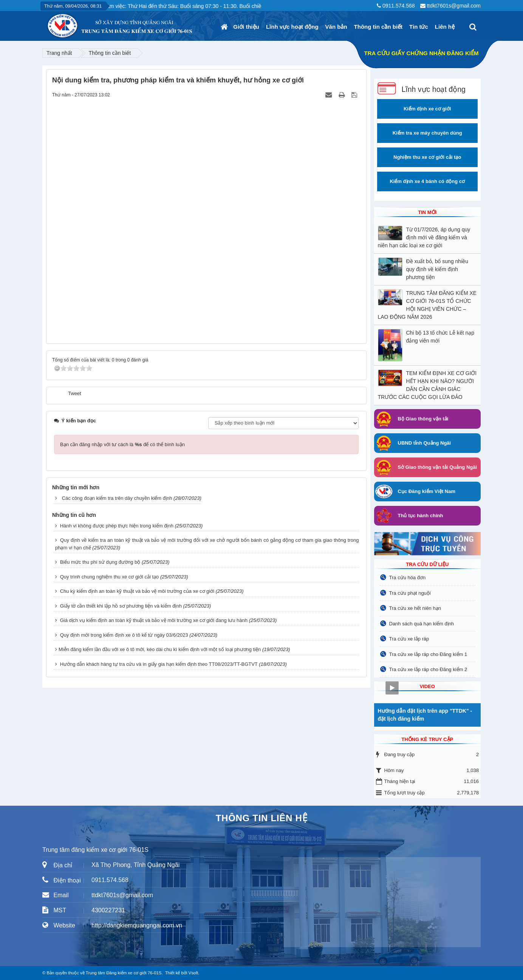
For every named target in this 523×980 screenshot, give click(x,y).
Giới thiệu (246, 27)
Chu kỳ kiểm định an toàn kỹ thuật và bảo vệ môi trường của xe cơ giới (137, 591)
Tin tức (419, 27)
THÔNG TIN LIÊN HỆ (262, 818)
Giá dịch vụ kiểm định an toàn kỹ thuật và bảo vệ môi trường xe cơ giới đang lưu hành (154, 620)
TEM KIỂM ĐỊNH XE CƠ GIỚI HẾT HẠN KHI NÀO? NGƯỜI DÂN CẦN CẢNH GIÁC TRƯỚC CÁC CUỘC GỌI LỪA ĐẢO (427, 385)
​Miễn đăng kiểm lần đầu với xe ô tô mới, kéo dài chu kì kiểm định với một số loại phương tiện (160, 649)
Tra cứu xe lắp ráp (409, 639)
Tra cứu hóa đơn (408, 578)
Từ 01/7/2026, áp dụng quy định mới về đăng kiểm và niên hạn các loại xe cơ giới (424, 237)
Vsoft (193, 973)
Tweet (75, 393)
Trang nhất (59, 53)
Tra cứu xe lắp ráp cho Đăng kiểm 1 (428, 654)
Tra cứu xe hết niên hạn (415, 608)
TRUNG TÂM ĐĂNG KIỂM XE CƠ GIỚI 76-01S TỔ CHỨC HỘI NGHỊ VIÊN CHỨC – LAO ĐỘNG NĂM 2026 (427, 305)
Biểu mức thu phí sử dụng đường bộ (100, 562)
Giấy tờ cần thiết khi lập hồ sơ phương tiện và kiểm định (121, 606)
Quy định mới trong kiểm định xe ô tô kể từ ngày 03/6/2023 (124, 635)
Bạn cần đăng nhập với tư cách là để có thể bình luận (122, 444)
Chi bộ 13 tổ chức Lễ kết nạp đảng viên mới (440, 337)
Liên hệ (445, 27)
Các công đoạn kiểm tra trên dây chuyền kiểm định (117, 498)
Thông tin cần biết (378, 27)
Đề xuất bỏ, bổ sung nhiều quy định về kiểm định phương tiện (437, 269)
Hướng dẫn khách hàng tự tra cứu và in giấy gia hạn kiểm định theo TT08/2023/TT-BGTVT (159, 664)
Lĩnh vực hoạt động (292, 27)
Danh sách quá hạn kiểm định (422, 624)
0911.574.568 (399, 6)
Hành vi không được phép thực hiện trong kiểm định (117, 526)
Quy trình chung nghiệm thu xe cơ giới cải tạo (110, 577)
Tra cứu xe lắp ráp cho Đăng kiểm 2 (428, 669)
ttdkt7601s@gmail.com (454, 6)
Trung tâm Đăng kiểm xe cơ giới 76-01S (124, 973)
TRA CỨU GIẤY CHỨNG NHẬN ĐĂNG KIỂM (422, 53)
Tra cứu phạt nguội (410, 593)
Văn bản (336, 27)
